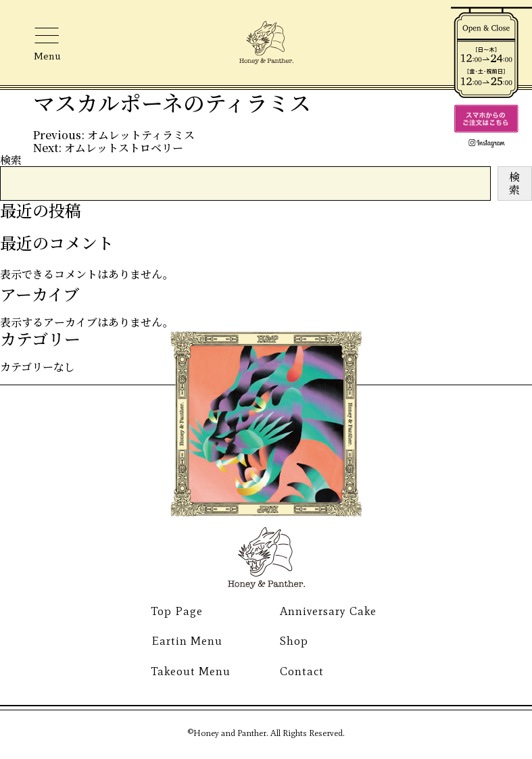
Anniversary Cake (328, 611)
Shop (294, 641)
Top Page (177, 611)
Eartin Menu (187, 641)
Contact (302, 671)
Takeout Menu (191, 671)
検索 (11, 160)
